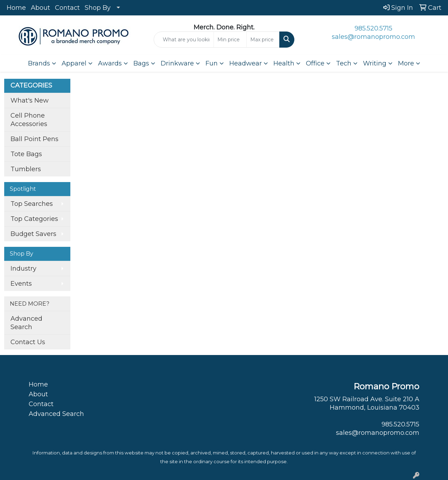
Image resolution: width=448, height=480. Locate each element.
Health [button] (284, 63)
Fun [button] (212, 63)
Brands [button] (39, 63)
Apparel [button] (74, 63)
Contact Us (28, 342)
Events (21, 284)
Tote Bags (26, 154)
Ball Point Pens (34, 139)
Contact (67, 8)
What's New (30, 100)
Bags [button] (141, 63)
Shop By (98, 8)
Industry (23, 269)
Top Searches (32, 204)
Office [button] (315, 63)
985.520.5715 (373, 28)
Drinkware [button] (177, 63)
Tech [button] (344, 63)
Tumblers (26, 169)
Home (16, 8)
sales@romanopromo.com (373, 37)
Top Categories (34, 219)
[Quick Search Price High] (263, 40)
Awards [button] (110, 63)
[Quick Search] (184, 40)
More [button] (406, 63)
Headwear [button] (246, 63)
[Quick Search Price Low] (230, 40)
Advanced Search (26, 323)
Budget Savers (33, 234)
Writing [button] (375, 63)
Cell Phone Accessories (29, 120)
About (40, 8)
